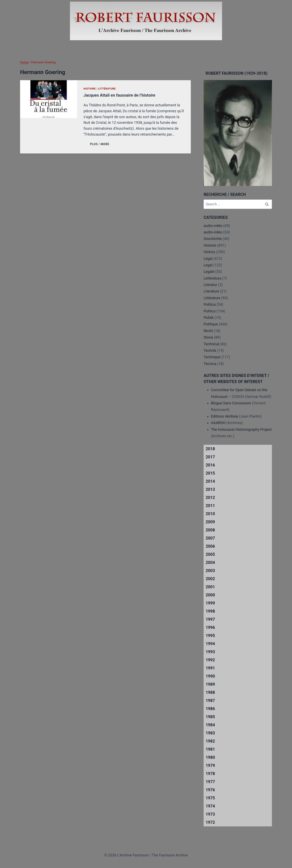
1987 (210, 701)
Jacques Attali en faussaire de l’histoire (119, 95)
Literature (211, 291)
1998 (210, 611)
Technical (211, 344)
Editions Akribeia (224, 416)
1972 (210, 822)
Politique (211, 324)
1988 (210, 692)
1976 (210, 790)
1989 (210, 684)
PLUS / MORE (100, 144)
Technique (212, 357)
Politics (210, 311)
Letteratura (212, 278)
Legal (208, 265)
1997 (210, 619)
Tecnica (210, 364)
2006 (210, 546)
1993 (210, 652)
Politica (210, 304)
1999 (210, 603)
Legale (209, 272)
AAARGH (218, 423)
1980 (210, 757)
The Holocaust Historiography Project (241, 429)
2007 (210, 538)
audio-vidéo (213, 226)
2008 (210, 530)
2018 (210, 449)
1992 (210, 660)
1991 (210, 668)
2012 (210, 498)
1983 (210, 733)
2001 (210, 587)
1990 (210, 676)
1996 (210, 627)
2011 (210, 506)
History (209, 252)
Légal (208, 259)
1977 (210, 782)
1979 (210, 765)
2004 (210, 562)
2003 (210, 571)
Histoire (90, 89)
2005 (210, 554)
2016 (210, 465)
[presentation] (49, 99)
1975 (210, 798)
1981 (210, 749)
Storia (208, 337)
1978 (210, 774)
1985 (210, 717)
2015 (210, 473)
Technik (210, 350)
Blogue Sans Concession (231, 403)
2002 (210, 579)
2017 (210, 457)
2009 (210, 522)
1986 (210, 709)
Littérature (107, 89)
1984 (210, 725)
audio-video (213, 232)
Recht (208, 331)
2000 (210, 595)
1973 (210, 814)
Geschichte (213, 239)
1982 (210, 741)
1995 (210, 636)
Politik (209, 318)
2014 (210, 481)
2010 (210, 514)
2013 (210, 489)
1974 (210, 806)
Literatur (210, 285)
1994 (210, 644)
